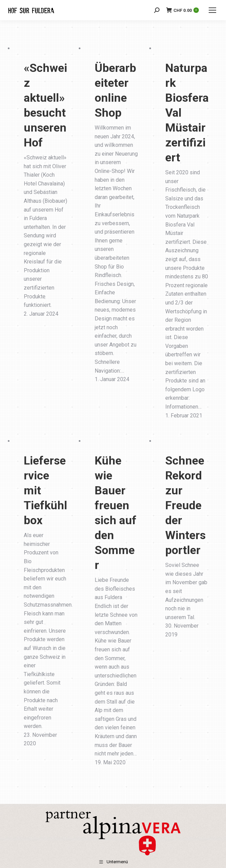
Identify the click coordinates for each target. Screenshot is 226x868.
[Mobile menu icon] (212, 10)
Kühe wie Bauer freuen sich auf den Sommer (116, 513)
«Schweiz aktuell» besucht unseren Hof (45, 105)
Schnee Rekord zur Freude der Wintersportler (185, 505)
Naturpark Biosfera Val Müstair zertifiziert (187, 113)
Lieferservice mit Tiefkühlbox (45, 490)
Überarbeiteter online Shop (115, 90)
